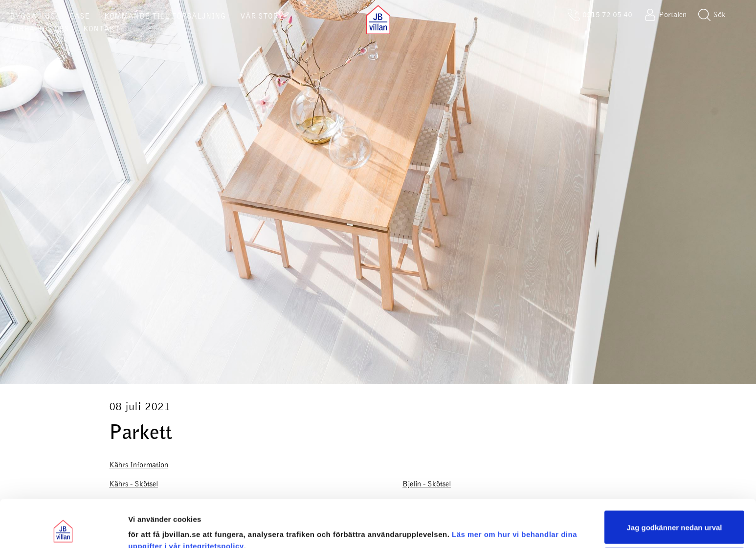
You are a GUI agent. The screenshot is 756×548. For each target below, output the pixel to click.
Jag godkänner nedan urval (674, 483)
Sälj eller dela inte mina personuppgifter (674, 520)
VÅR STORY (262, 16)
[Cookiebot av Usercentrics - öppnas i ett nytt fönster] (63, 529)
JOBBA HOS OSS (39, 29)
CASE (80, 16)
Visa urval (146, 529)
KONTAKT (101, 29)
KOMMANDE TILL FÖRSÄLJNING (165, 16)
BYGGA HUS (33, 16)
